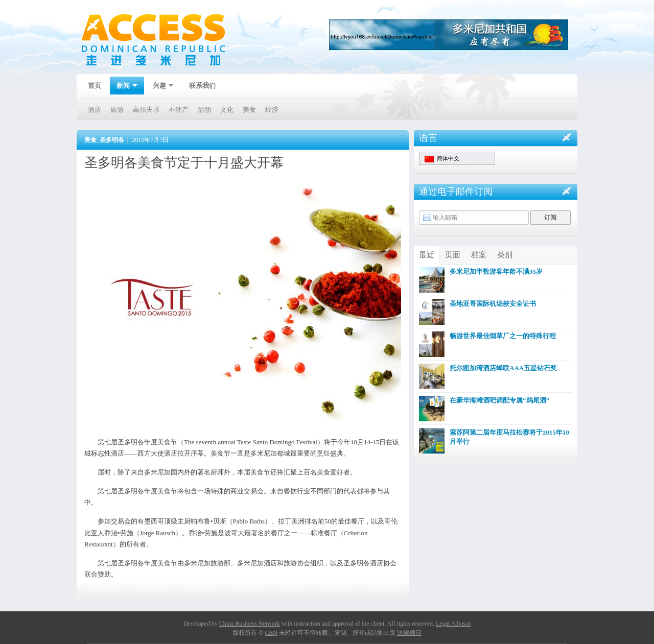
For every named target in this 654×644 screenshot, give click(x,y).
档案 (479, 255)
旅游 (117, 110)
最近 (427, 255)
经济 (272, 110)
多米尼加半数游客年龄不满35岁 (496, 271)
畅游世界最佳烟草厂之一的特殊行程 (503, 336)
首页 (95, 86)
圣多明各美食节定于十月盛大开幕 (184, 163)
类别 (505, 255)
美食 (249, 110)
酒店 (95, 110)
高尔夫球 (146, 110)
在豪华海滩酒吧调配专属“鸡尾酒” (499, 400)
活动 (204, 110)
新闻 (124, 87)
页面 (453, 255)
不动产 (179, 110)
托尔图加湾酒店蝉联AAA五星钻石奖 (503, 368)
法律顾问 (409, 633)
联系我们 (202, 86)
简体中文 (442, 159)
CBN (271, 633)
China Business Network (250, 624)
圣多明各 (112, 140)
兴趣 (160, 87)
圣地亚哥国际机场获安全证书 (493, 304)
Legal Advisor (453, 624)
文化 (227, 110)
